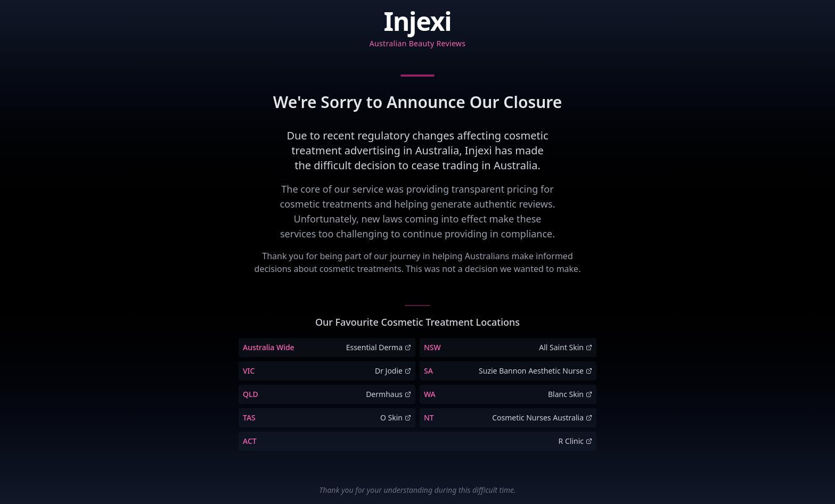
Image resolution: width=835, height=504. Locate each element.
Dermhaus (388, 394)
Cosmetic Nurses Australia (542, 418)
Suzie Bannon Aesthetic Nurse (535, 371)
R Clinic (575, 441)
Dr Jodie (393, 371)
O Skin (396, 418)
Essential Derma (379, 347)
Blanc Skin (570, 394)
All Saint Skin (566, 347)
